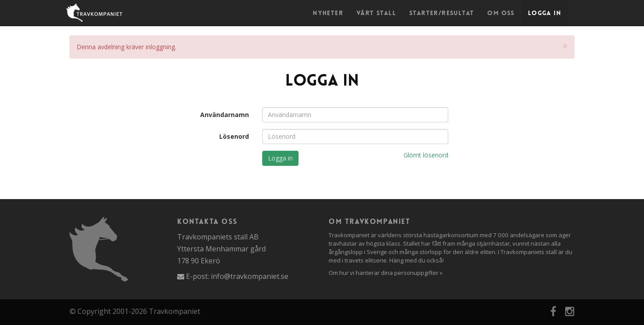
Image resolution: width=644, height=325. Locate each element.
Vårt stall (376, 13)
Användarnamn (225, 115)
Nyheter (328, 13)
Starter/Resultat (442, 13)
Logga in (545, 13)
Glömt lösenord (426, 155)
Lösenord (234, 136)
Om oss (501, 13)
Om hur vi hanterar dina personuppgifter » (386, 273)
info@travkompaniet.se (250, 276)
